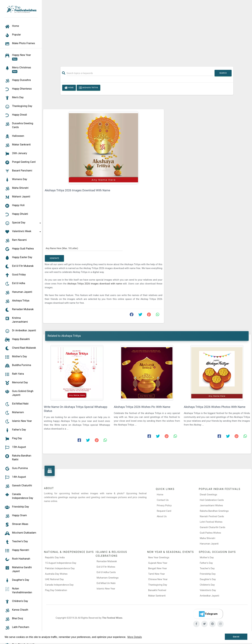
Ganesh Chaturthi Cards (213, 527)
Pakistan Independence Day (60, 568)
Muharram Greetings (108, 578)
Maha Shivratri (207, 538)
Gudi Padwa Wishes (210, 533)
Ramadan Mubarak (107, 561)
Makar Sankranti (157, 596)
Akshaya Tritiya (88, 88)
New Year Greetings (159, 557)
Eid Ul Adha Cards (106, 572)
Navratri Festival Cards (212, 516)
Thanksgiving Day (158, 585)
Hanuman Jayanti (209, 544)
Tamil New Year (157, 574)
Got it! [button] (236, 637)
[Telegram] (208, 614)
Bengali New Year (158, 568)
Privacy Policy (164, 505)
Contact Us (163, 500)
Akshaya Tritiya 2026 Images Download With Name (77, 190)
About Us (162, 516)
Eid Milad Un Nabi (106, 583)
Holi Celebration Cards (212, 500)
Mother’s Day (207, 557)
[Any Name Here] (84, 248)
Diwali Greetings (208, 495)
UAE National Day (54, 579)
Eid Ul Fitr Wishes (106, 567)
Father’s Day (206, 563)
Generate (54, 258)
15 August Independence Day (61, 563)
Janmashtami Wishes (211, 505)
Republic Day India (55, 557)
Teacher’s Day (207, 568)
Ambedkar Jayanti (209, 596)
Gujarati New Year (158, 563)
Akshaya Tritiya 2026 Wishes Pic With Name (142, 407)
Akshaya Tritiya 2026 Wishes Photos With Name (215, 407)
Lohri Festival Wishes (211, 522)
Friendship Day (208, 574)
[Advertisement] (147, 32)
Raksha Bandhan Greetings (214, 511)
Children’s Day (207, 585)
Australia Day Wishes (56, 574)
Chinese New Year (158, 579)
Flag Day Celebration (56, 590)
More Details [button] (135, 637)
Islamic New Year (106, 589)
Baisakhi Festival (157, 590)
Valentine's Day (208, 590)
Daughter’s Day (208, 579)
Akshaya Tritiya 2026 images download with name (95, 284)
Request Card (164, 511)
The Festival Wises (112, 618)
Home (69, 88)
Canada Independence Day (59, 585)
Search (223, 73)
